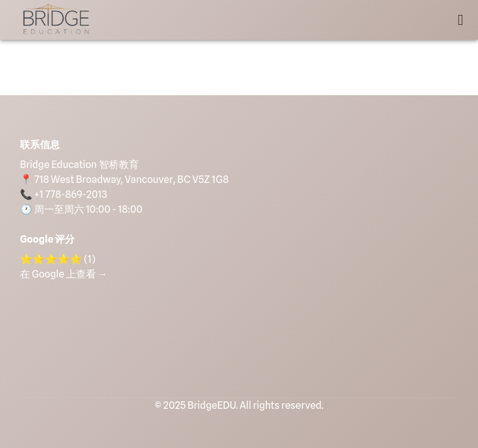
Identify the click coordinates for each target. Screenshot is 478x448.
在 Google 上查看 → (64, 274)
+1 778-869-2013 (71, 194)
